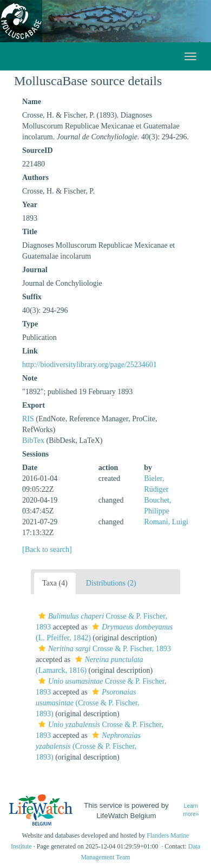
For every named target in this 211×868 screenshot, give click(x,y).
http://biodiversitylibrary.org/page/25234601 (90, 365)
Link (30, 351)
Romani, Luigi (166, 522)
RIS (28, 419)
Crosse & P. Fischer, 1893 (103, 649)
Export (34, 405)
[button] (42, 616)
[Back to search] (47, 549)
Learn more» (191, 810)
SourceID (38, 150)
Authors (35, 178)
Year (30, 205)
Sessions (35, 454)
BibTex (33, 441)
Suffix (32, 297)
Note (30, 378)
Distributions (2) (111, 583)
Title (30, 232)
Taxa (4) (55, 583)
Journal (35, 270)
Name (32, 102)
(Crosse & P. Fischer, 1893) (88, 703)
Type (30, 324)
